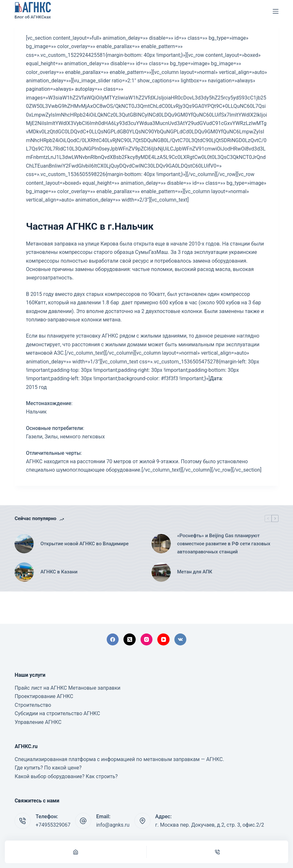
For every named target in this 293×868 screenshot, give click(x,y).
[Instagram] (147, 640)
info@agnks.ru (113, 825)
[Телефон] (217, 852)
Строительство (33, 705)
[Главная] (76, 852)
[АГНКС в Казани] (24, 572)
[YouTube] (163, 640)
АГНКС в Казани (59, 572)
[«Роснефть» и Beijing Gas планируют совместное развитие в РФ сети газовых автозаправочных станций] (161, 544)
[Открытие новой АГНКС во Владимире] (24, 544)
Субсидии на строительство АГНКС (57, 713)
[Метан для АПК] (161, 572)
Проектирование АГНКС (44, 696)
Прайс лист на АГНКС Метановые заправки (67, 688)
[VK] (181, 640)
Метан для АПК (195, 572)
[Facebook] (113, 640)
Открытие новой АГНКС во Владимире (84, 544)
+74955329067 (53, 825)
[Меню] (276, 11)
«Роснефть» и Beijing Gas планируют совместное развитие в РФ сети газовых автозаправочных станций (224, 544)
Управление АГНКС (38, 722)
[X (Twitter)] (130, 640)
